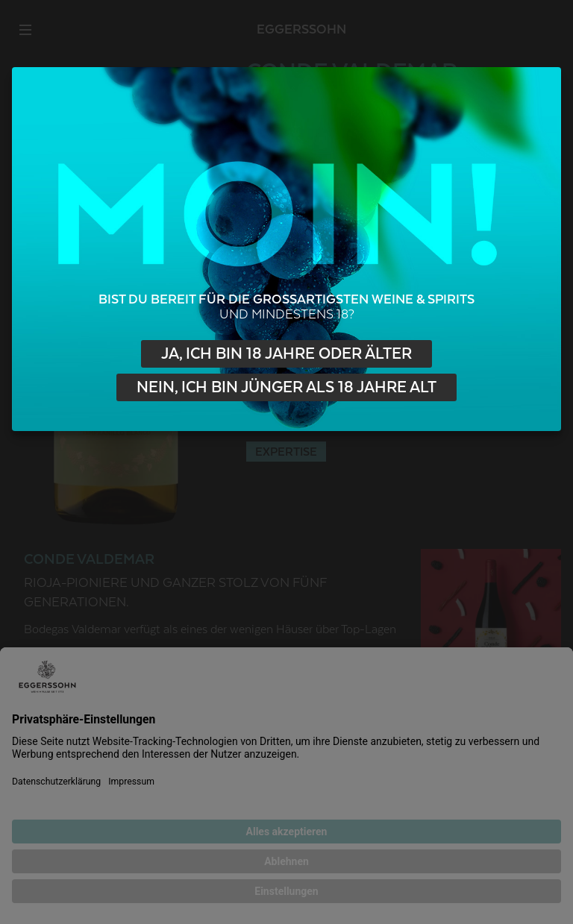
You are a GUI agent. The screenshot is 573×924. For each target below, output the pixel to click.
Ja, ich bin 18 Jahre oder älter (286, 354)
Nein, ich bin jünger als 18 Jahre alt (286, 387)
